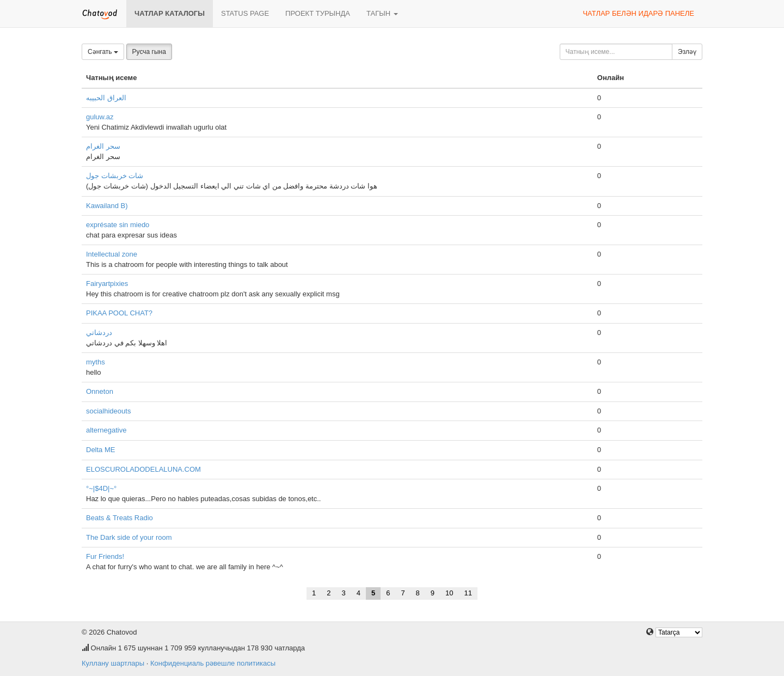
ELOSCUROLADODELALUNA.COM (143, 469)
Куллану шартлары (113, 663)
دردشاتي (99, 333)
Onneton (100, 391)
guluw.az (100, 117)
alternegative (106, 430)
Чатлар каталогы (170, 13)
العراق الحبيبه (106, 98)
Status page (245, 13)
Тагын (382, 13)
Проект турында (318, 13)
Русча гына (149, 52)
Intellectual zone (112, 254)
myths (96, 362)
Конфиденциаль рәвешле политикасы (213, 663)
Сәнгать (103, 52)
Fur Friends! (105, 556)
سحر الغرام (103, 146)
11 (468, 593)
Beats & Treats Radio (120, 518)
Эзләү (687, 52)
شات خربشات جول (115, 176)
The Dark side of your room (129, 537)
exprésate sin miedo (118, 225)
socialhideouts (108, 411)
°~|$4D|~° (101, 488)
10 (449, 593)
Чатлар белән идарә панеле (638, 13)
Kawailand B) (107, 206)
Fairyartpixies (107, 284)
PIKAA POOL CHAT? (119, 313)
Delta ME (100, 450)
